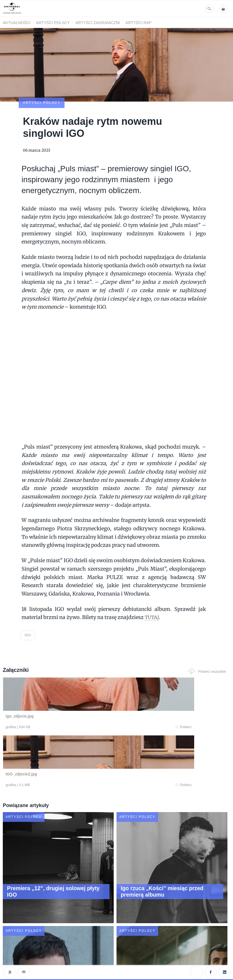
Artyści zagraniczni (98, 23)
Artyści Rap (138, 23)
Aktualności (17, 23)
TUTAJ (153, 584)
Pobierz (64, 695)
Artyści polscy (53, 23)
